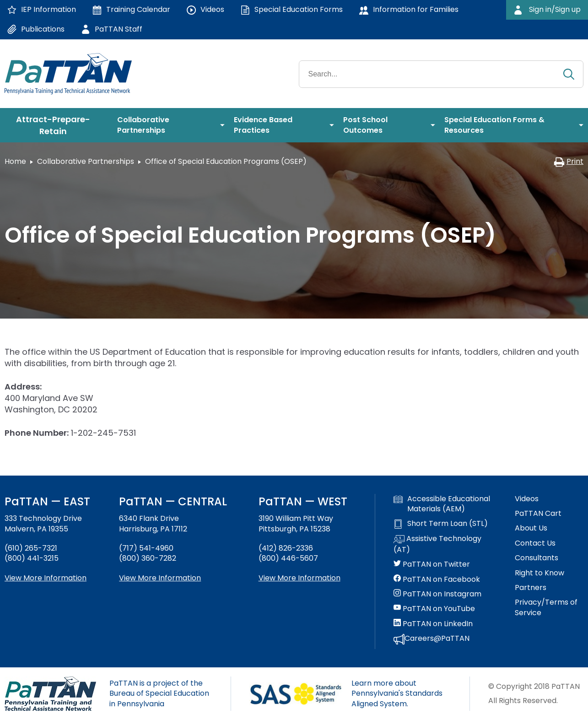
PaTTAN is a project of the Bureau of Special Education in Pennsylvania (159, 693)
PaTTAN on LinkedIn (433, 624)
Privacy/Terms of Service (546, 607)
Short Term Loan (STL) (441, 524)
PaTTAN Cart (538, 514)
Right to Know (539, 573)
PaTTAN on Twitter (432, 564)
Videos (527, 499)
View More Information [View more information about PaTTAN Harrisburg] (160, 578)
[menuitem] (56, 125)
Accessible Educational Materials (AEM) (442, 504)
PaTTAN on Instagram (437, 594)
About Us (531, 528)
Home (15, 161)
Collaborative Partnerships (86, 161)
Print (569, 161)
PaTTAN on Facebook (437, 579)
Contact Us (535, 543)
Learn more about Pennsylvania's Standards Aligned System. (397, 693)
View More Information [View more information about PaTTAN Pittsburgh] (299, 578)
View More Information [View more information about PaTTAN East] (46, 578)
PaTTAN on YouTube (434, 609)
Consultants (537, 558)
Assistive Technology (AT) (437, 544)
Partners (531, 588)
